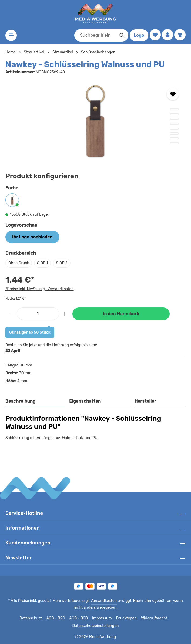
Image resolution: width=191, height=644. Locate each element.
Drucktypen (126, 618)
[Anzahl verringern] (11, 314)
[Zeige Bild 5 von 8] (174, 129)
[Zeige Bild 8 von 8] (174, 143)
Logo (138, 35)
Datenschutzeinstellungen (95, 626)
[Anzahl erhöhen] (65, 314)
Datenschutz (33, 618)
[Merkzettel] (154, 35)
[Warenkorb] (180, 35)
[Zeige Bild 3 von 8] (174, 119)
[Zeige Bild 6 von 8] (174, 133)
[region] (95, 122)
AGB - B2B (80, 618)
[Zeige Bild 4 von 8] (174, 124)
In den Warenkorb (121, 314)
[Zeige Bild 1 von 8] (174, 109)
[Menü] (11, 35)
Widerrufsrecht (152, 618)
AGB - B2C (57, 618)
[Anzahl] (38, 314)
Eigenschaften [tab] (84, 401)
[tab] (35, 402)
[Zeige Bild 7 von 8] (174, 138)
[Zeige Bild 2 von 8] (174, 114)
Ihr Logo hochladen (32, 237)
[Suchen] (121, 35)
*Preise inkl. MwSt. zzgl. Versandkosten (39, 289)
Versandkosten (99, 601)
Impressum (103, 618)
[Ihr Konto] (167, 35)
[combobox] (94, 35)
